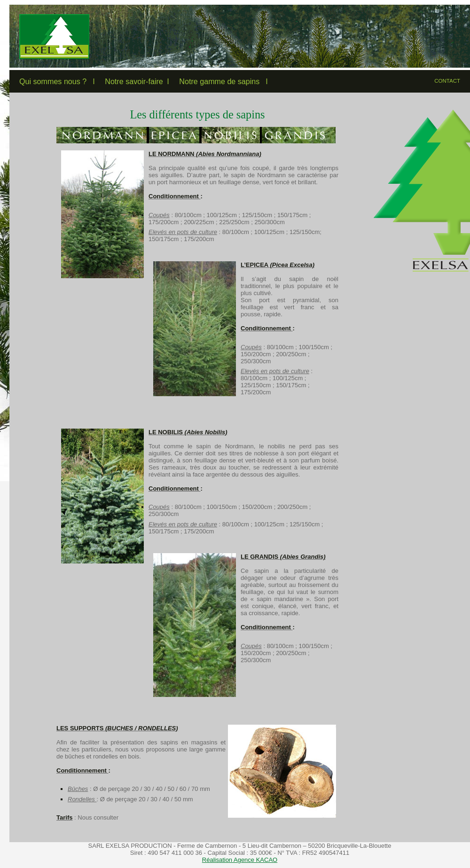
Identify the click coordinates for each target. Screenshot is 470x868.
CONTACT (447, 81)
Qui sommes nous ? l (57, 81)
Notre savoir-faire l (137, 81)
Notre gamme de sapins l (223, 81)
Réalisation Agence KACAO (240, 860)
